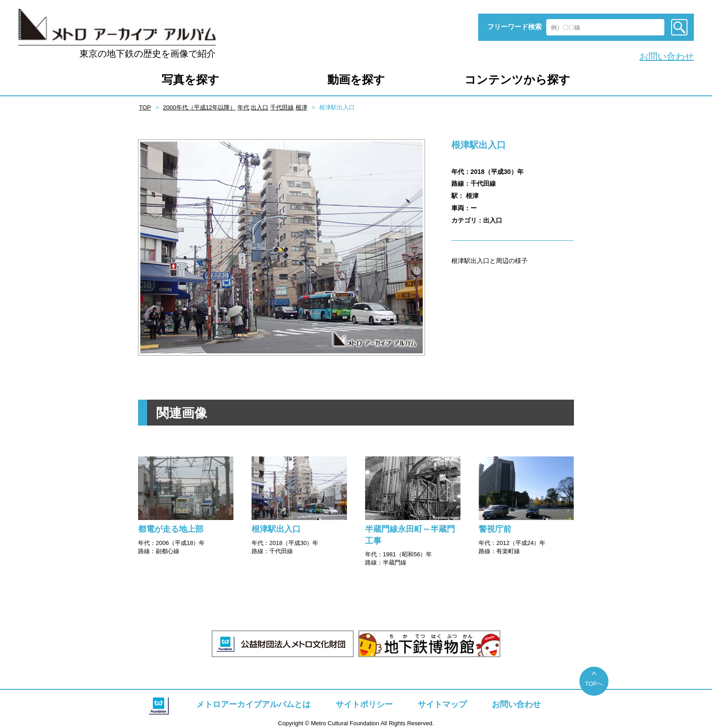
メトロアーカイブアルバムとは (253, 704)
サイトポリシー (364, 704)
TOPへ (594, 684)
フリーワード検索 (514, 27)
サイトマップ (442, 704)
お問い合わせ (667, 56)
